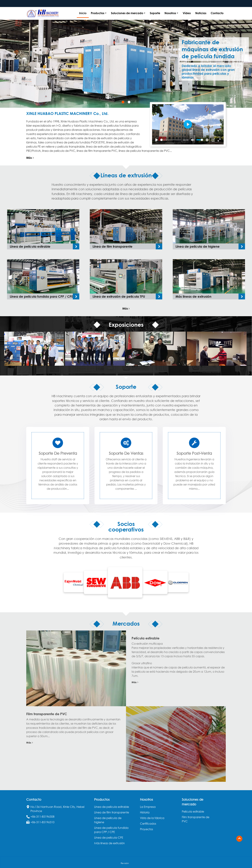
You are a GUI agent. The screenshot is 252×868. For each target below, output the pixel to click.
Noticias (201, 13)
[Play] (157, 140)
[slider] (171, 140)
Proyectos (146, 829)
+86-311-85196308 (42, 817)
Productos (102, 799)
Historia (145, 812)
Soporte (155, 13)
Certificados (148, 824)
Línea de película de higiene (198, 246)
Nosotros (146, 799)
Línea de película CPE (109, 838)
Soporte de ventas (126, 453)
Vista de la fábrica (152, 818)
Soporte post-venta (194, 453)
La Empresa (148, 807)
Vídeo (187, 13)
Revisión (125, 863)
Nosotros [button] (170, 13)
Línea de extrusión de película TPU (119, 296)
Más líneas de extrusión (193, 296)
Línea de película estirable (30, 246)
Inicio (83, 13)
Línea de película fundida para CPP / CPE (41, 296)
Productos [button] (98, 13)
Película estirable (146, 638)
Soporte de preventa (58, 453)
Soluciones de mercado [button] (127, 13)
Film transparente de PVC (47, 714)
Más (30, 158)
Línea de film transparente (113, 246)
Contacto (217, 13)
